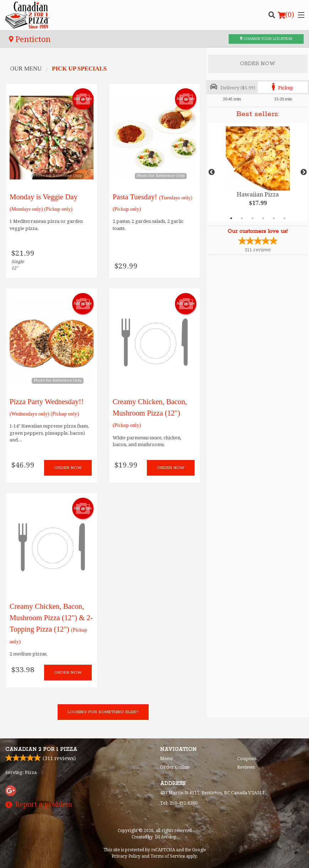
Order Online (175, 767)
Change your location (266, 39)
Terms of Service (168, 856)
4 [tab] (263, 218)
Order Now (258, 64)
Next (304, 172)
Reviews (246, 767)
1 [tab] (231, 218)
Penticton (30, 39)
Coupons (247, 759)
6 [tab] (284, 218)
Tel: (179, 803)
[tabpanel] (258, 172)
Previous (212, 172)
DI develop (166, 837)
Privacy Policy (126, 856)
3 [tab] (252, 218)
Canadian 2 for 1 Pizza (41, 749)
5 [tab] (274, 218)
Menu (166, 759)
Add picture (83, 99)
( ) (286, 15)
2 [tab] (242, 218)
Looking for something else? (103, 712)
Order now (68, 468)
